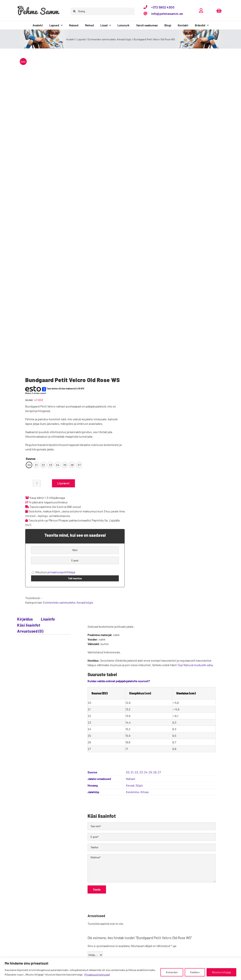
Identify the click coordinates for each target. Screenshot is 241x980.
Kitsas (145, 792)
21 (132, 772)
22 (137, 772)
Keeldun (195, 972)
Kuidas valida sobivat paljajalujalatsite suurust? (119, 681)
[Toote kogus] (37, 483)
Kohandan (172, 972)
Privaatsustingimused (97, 974)
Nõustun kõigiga (221, 972)
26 (155, 772)
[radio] (29, 465)
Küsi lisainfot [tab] (29, 625)
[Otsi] (74, 11)
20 (128, 772)
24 (146, 772)
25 (150, 772)
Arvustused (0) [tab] (30, 631)
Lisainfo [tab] (48, 619)
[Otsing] (103, 11)
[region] (120, 969)
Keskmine (133, 792)
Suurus (31, 459)
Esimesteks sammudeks (59, 602)
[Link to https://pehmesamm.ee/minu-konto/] (201, 10)
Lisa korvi (63, 483)
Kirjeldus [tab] (25, 619)
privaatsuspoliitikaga (61, 572)
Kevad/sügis (85, 602)
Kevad (130, 785)
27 (159, 772)
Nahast (131, 779)
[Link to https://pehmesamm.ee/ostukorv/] (219, 10)
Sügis (139, 785)
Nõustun (53, 572)
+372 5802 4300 (163, 7)
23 (141, 772)
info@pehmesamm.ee (167, 14)
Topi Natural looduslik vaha (195, 665)
